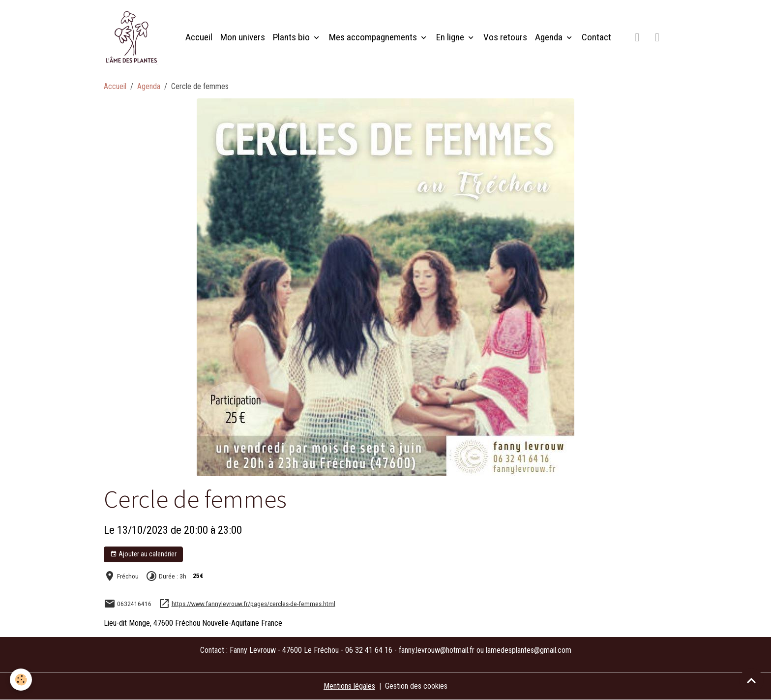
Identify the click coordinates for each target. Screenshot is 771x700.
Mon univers (243, 37)
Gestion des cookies (416, 686)
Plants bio (292, 37)
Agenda (550, 37)
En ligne (451, 37)
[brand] (133, 37)
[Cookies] (21, 680)
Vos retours (505, 37)
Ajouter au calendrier (143, 554)
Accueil (199, 37)
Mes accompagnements (374, 37)
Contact (596, 37)
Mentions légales (349, 686)
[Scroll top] (751, 680)
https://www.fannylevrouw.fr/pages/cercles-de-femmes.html (253, 603)
